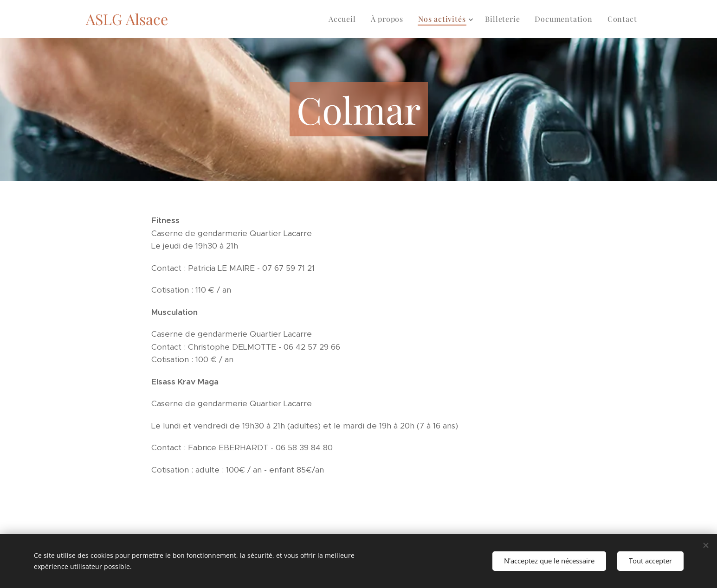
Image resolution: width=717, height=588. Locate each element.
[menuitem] (345, 19)
